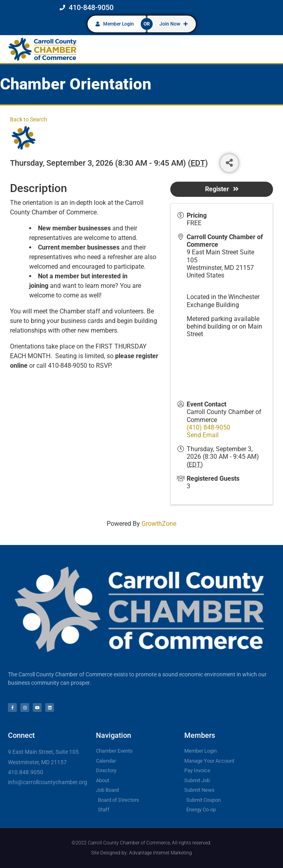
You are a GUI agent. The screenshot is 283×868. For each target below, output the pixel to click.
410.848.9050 (26, 772)
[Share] (229, 163)
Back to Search (29, 120)
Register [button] (222, 189)
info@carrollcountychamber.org (48, 782)
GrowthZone (159, 524)
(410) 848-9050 (208, 427)
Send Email (203, 435)
